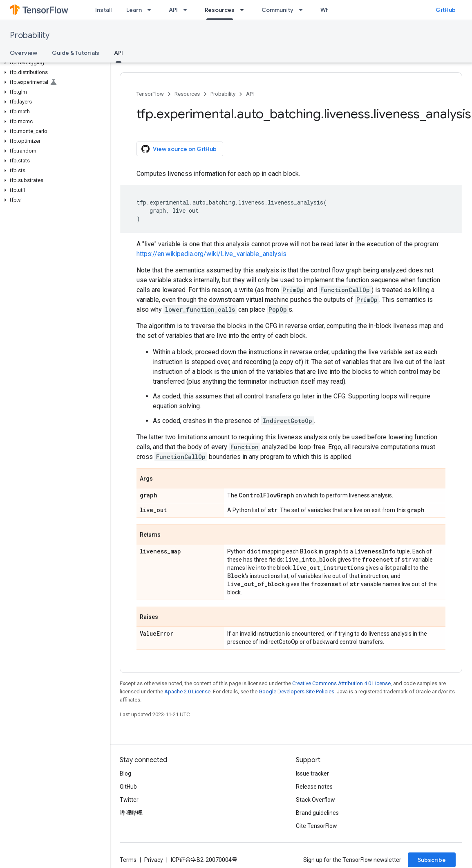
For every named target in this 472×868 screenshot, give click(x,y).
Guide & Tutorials (76, 53)
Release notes (314, 787)
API (173, 10)
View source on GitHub (179, 149)
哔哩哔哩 (131, 813)
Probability (30, 35)
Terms (128, 860)
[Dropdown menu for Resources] (244, 10)
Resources (187, 94)
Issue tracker (312, 774)
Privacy (154, 860)
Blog (125, 774)
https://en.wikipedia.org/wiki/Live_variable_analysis (211, 254)
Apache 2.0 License (187, 691)
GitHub (446, 10)
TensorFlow (150, 94)
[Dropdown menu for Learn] (152, 10)
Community (277, 10)
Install (103, 10)
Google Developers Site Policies (296, 691)
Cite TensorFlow (317, 826)
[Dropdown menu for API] (188, 10)
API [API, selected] (119, 53)
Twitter (129, 800)
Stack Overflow (315, 800)
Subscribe (432, 860)
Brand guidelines (317, 813)
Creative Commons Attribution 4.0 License (341, 683)
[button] (53, 63)
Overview (23, 53)
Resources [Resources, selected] (220, 10)
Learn (134, 10)
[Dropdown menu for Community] (303, 10)
